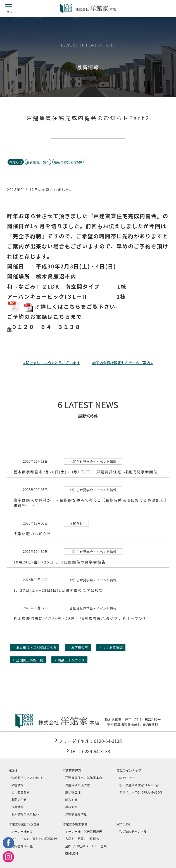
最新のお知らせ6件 (68, 162)
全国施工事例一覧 (30, 660)
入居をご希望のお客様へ (82, 839)
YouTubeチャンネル (133, 831)
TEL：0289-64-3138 (90, 751)
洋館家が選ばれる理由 (24, 824)
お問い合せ (19, 799)
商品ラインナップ (71, 660)
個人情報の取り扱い (25, 814)
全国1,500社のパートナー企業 (86, 846)
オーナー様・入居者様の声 (84, 831)
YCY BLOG (123, 824)
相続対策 (71, 807)
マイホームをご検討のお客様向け (34, 839)
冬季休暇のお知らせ (32, 534)
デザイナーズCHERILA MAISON (141, 792)
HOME (13, 770)
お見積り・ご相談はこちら (36, 647)
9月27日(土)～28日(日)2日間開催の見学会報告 (58, 590)
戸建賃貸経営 (72, 770)
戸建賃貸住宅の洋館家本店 (84, 778)
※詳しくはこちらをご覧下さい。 (72, 307)
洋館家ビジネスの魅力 (27, 778)
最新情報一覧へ (38, 162)
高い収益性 (73, 792)
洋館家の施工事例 (75, 824)
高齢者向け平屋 (22, 846)
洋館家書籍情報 (76, 814)
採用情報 (17, 807)
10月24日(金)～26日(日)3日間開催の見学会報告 (60, 562)
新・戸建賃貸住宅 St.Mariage (139, 785)
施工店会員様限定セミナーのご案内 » (123, 363)
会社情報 (17, 785)
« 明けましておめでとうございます (52, 363)
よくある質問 (113, 647)
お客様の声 (80, 647)
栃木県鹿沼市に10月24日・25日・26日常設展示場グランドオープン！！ (82, 618)
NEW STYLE (127, 778)
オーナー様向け (22, 831)
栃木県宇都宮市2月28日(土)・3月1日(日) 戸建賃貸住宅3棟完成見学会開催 (85, 472)
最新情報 (88, 68)
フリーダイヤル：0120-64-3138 (90, 741)
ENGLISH (72, 853)
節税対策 (71, 799)
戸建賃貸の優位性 (77, 785)
